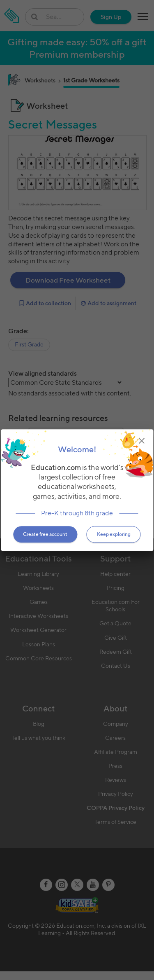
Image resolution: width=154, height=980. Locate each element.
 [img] (142, 441)
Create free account (45, 534)
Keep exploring (114, 534)
